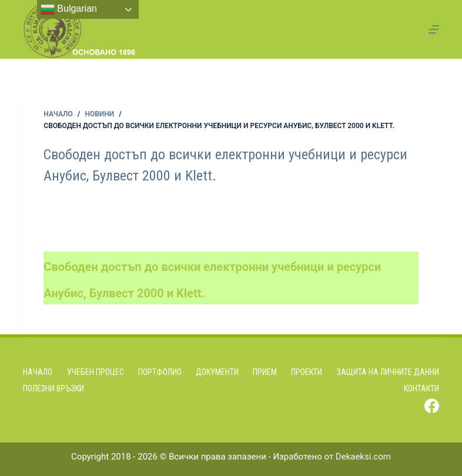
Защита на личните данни (388, 372)
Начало (38, 372)
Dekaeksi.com (363, 457)
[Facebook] (432, 406)
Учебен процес (96, 372)
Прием (265, 372)
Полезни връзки (53, 388)
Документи (217, 372)
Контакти (421, 388)
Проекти (307, 372)
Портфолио (160, 372)
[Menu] (434, 29)
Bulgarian (69, 9)
